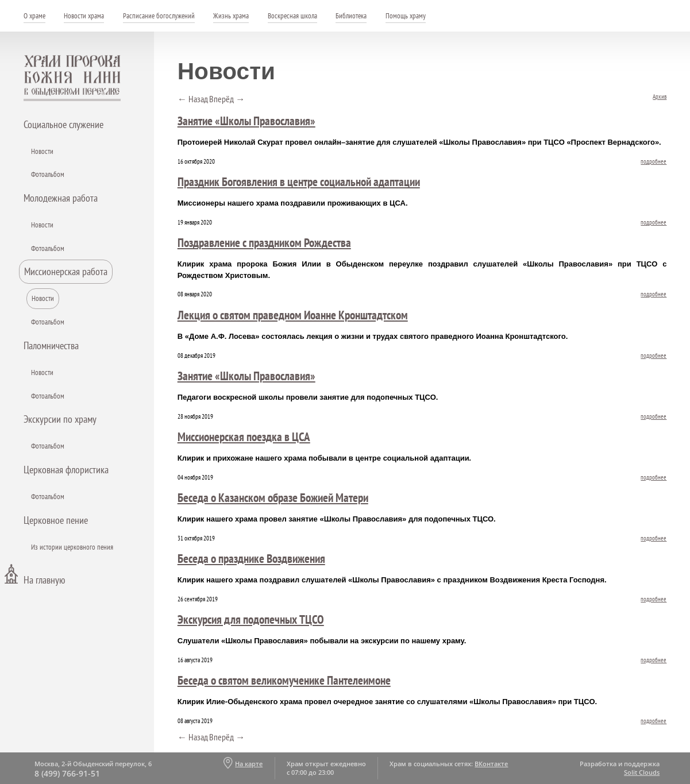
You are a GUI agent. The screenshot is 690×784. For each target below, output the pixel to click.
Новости (42, 151)
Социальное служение (63, 124)
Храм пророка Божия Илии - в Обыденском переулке (72, 78)
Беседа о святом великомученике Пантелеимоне (284, 680)
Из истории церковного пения (72, 547)
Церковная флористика (66, 470)
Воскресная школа (292, 16)
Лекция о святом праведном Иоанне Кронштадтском (293, 315)
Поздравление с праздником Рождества (264, 242)
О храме (34, 16)
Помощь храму (406, 16)
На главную (44, 580)
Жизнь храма (231, 16)
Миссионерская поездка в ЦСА (244, 437)
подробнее (654, 161)
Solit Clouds (642, 772)
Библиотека (351, 16)
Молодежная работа (61, 198)
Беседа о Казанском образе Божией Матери (273, 497)
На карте (249, 764)
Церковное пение (56, 520)
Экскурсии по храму (60, 419)
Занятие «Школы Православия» (246, 121)
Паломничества (51, 345)
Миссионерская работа (66, 271)
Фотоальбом (48, 174)
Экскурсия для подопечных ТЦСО (251, 619)
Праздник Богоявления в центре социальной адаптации (299, 181)
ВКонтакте (491, 764)
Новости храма (84, 16)
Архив (660, 96)
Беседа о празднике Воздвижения (251, 558)
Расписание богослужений (159, 16)
